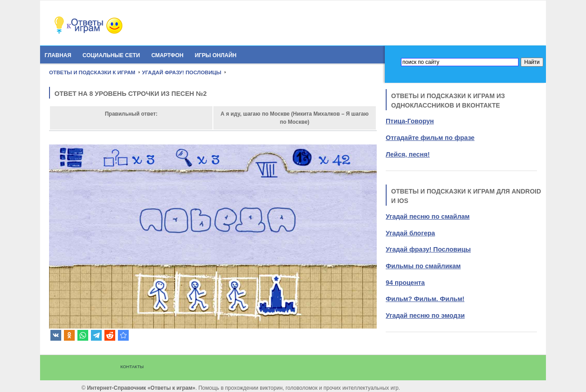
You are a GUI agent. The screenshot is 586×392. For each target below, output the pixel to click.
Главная (58, 55)
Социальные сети (111, 55)
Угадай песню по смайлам (428, 216)
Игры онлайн (216, 55)
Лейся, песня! (408, 154)
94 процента (405, 283)
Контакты (132, 367)
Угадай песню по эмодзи (425, 315)
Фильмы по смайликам (423, 266)
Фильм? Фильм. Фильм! (425, 299)
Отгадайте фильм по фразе (430, 138)
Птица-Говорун (410, 121)
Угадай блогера (410, 233)
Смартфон (167, 55)
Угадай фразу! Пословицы (428, 249)
